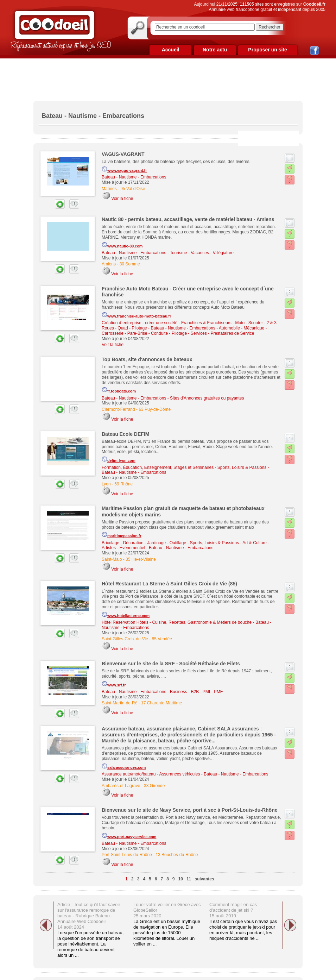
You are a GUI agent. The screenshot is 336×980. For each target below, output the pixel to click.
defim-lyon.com (119, 459)
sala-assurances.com (124, 766)
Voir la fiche (122, 199)
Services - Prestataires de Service (223, 333)
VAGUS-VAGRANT (123, 154)
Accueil (171, 50)
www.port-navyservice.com (129, 836)
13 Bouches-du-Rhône (177, 855)
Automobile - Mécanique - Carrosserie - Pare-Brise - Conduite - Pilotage (184, 331)
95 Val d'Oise (133, 189)
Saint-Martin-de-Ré (119, 703)
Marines (109, 189)
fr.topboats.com (119, 390)
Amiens (109, 264)
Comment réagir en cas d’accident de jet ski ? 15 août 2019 (233, 910)
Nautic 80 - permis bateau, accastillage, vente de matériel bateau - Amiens (188, 219)
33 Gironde (154, 786)
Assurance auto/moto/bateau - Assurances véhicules (151, 774)
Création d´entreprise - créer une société (140, 323)
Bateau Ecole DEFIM (125, 434)
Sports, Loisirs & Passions (242, 467)
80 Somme (130, 264)
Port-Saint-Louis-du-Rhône (127, 855)
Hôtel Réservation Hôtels (125, 622)
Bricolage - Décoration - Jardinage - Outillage (144, 543)
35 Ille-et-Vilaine (141, 559)
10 (181, 879)
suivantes (204, 879)
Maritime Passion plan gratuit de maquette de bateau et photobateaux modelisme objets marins (183, 511)
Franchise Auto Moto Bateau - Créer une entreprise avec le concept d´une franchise (188, 292)
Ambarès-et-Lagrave (121, 786)
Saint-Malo (112, 559)
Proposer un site (267, 50)
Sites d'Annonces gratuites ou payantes (207, 398)
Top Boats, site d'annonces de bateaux (147, 359)
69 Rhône (123, 484)
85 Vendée (162, 639)
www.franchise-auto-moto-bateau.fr (136, 315)
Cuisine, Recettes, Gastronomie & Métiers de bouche (202, 622)
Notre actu (215, 50)
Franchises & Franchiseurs (206, 323)
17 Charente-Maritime (161, 703)
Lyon (106, 484)
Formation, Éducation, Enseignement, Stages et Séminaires (158, 467)
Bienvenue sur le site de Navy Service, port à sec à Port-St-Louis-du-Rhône (189, 810)
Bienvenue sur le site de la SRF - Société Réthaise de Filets (171, 664)
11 (189, 879)
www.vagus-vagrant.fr (124, 169)
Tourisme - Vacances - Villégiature (202, 253)
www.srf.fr (114, 684)
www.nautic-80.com (122, 245)
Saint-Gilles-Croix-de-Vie (125, 639)
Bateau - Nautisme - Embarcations (134, 177)
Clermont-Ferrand (118, 409)
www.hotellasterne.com (126, 615)
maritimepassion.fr (122, 535)
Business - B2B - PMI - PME (196, 692)
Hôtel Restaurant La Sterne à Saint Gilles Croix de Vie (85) (169, 584)
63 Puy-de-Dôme (155, 409)
